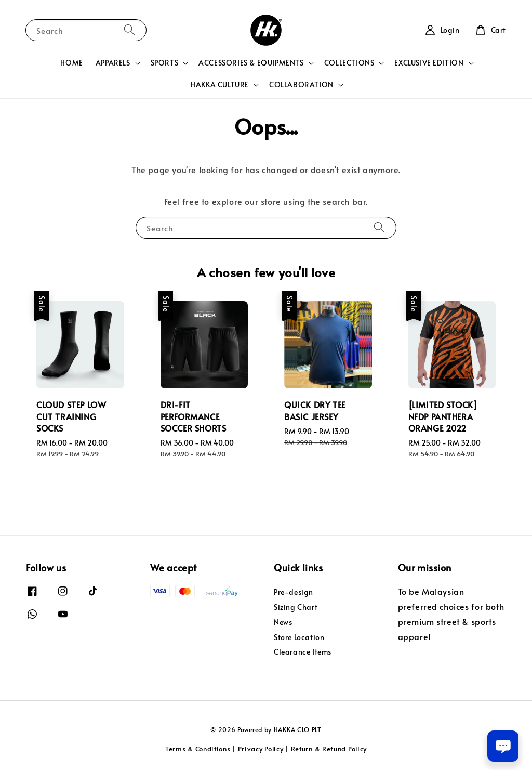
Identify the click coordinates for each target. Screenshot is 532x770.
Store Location (299, 637)
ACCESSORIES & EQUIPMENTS (251, 63)
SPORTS (165, 63)
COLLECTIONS (349, 63)
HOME (71, 63)
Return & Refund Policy (329, 749)
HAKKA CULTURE (220, 85)
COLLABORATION (301, 85)
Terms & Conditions (198, 749)
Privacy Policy (261, 749)
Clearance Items (303, 652)
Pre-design (294, 592)
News (283, 622)
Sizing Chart (296, 607)
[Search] (129, 30)
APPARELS (113, 63)
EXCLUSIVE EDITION (429, 63)
